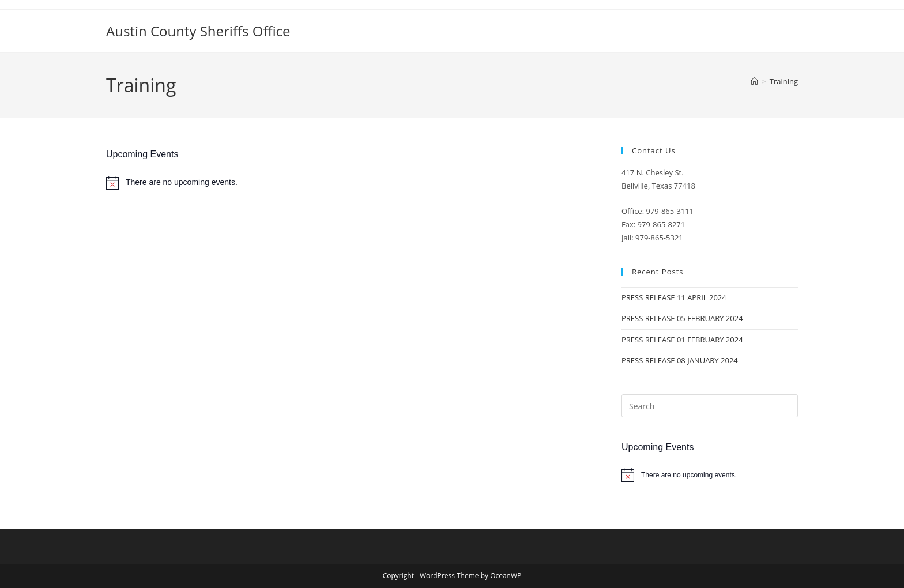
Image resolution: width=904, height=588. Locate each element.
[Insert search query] (710, 406)
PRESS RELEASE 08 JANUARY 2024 (680, 360)
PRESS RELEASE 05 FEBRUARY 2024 (682, 318)
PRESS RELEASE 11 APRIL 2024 (674, 297)
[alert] (346, 183)
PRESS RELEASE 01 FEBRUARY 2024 (682, 340)
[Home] (754, 81)
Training (784, 81)
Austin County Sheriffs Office (198, 31)
